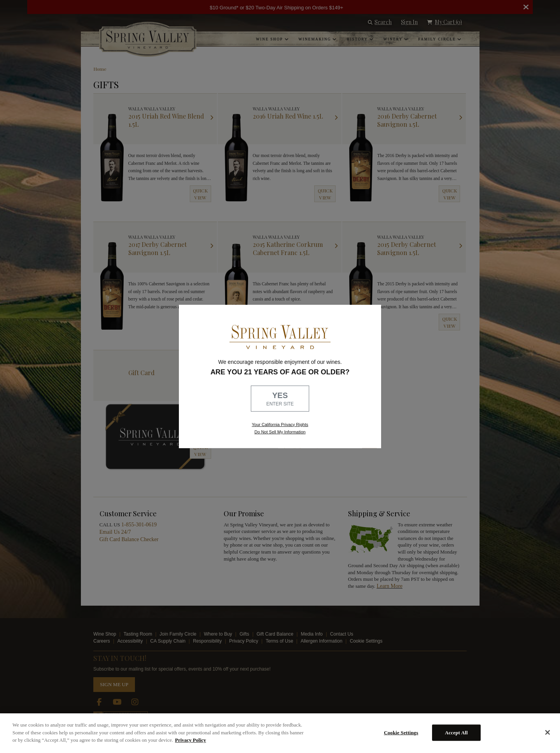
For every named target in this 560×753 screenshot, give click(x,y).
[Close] (548, 732)
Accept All (456, 733)
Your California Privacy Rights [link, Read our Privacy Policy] (280, 424)
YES (280, 399)
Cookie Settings (401, 733)
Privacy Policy (191, 740)
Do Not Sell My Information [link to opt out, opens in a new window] (280, 432)
